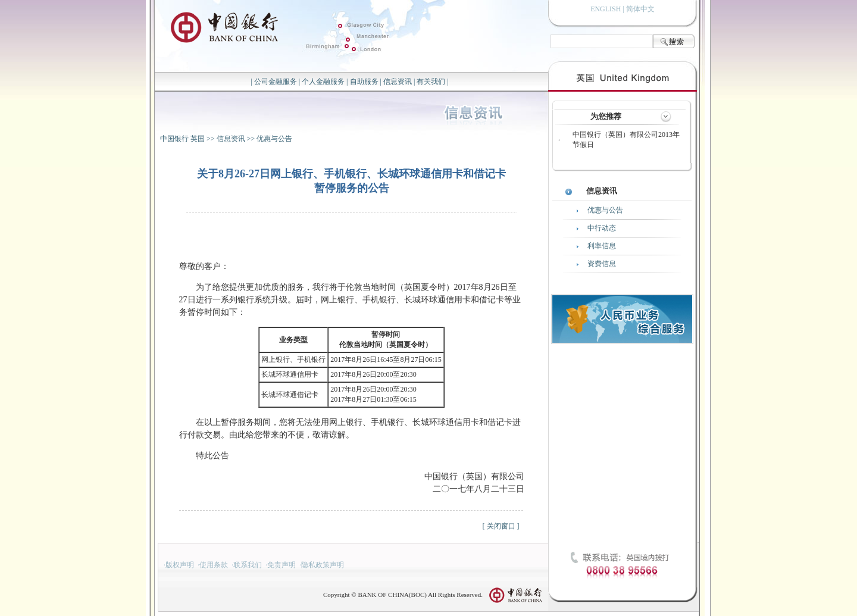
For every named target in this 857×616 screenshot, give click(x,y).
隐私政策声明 (323, 565)
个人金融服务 (323, 82)
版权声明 (180, 565)
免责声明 (282, 565)
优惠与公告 (274, 139)
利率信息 (602, 246)
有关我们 (431, 82)
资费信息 (602, 264)
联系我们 (248, 565)
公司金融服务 (276, 82)
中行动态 (602, 228)
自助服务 (364, 82)
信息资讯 (398, 82)
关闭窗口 (501, 526)
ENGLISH (606, 9)
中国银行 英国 (182, 139)
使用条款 (214, 565)
